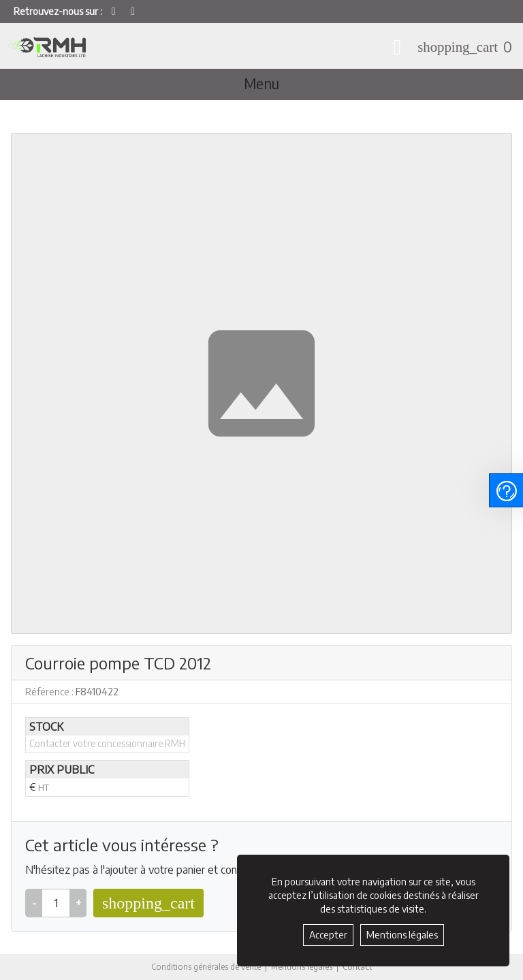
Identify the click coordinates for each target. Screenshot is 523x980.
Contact (359, 967)
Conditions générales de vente (205, 967)
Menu (261, 84)
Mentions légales (303, 967)
